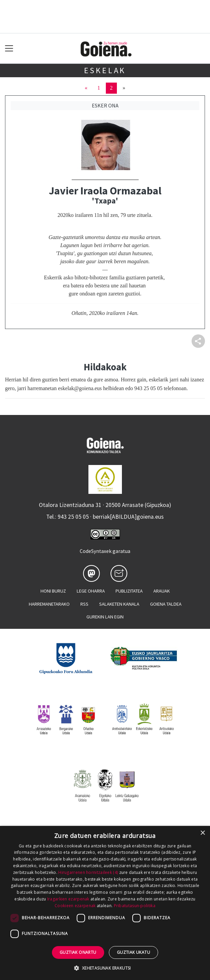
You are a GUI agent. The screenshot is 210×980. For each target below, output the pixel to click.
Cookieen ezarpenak (75, 906)
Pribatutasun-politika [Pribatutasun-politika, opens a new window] (135, 906)
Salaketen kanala (119, 604)
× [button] (202, 833)
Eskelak (105, 70)
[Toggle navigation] (9, 49)
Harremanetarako (49, 604)
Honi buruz (53, 591)
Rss (84, 604)
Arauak (162, 591)
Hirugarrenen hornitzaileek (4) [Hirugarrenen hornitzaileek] (88, 872)
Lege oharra (91, 591)
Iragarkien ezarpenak (68, 899)
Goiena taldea (166, 604)
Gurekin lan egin (105, 617)
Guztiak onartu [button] (78, 952)
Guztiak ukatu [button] (133, 952)
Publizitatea (129, 591)
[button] (105, 968)
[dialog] (105, 903)
